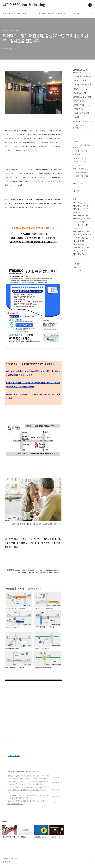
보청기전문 (85, 238)
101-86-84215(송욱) (80, 169)
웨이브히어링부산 (79, 254)
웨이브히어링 (77, 206)
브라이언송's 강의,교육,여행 (83, 97)
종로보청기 (77, 238)
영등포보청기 (77, 219)
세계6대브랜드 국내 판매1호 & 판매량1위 (49, 13)
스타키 (85, 235)
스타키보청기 (81, 222)
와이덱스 (85, 206)
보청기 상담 (86, 219)
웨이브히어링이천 (79, 216)
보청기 (87, 216)
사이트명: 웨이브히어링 (80, 151)
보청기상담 (85, 225)
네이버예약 (77, 13)
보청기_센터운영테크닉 (16, 771)
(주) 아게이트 (77, 155)
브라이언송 (85, 209)
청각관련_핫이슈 (79, 101)
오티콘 (75, 251)
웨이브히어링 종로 (79, 244)
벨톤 (84, 203)
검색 (84, 5)
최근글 (76, 183)
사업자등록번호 (78, 165)
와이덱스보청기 (78, 247)
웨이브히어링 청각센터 (82, 77)
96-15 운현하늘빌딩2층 (81, 176)
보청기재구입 (77, 235)
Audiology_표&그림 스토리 (83, 121)
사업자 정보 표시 (12, 756)
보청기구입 (77, 228)
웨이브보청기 (83, 251)
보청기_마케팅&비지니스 (82, 105)
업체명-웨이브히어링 (80, 158)
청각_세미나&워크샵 (80, 89)
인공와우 (76, 117)
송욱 (75, 222)
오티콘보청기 (77, 203)
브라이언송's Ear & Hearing (24, 5)
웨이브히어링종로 (79, 241)
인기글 (83, 183)
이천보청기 (87, 247)
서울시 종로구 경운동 (80, 172)
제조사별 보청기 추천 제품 (82, 85)
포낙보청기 (77, 225)
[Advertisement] (33, 716)
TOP (90, 860)
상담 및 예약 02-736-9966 (82, 162)
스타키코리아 (77, 212)
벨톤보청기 (77, 209)
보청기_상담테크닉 (80, 93)
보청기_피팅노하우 (80, 81)
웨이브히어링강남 (79, 232)
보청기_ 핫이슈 (78, 109)
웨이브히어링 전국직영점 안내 (15, 13)
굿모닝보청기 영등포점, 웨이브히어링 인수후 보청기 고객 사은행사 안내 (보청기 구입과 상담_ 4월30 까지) (27, 790)
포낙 (89, 235)
